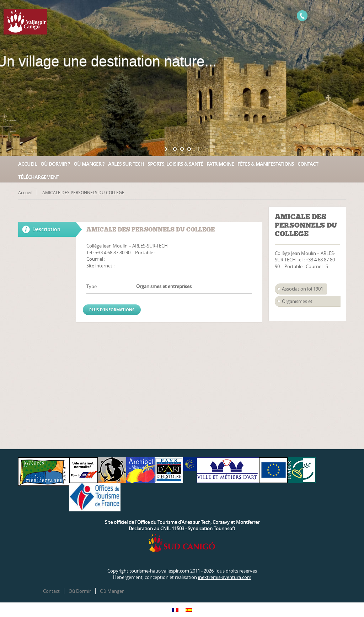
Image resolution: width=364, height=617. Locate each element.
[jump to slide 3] (189, 149)
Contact (308, 164)
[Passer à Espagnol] (189, 610)
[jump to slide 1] (175, 149)
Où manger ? (89, 164)
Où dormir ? (55, 164)
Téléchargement (39, 177)
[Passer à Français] (175, 610)
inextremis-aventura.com (225, 577)
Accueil (28, 164)
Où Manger (112, 591)
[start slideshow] (167, 149)
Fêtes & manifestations (266, 164)
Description (46, 229)
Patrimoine (220, 164)
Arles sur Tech (126, 164)
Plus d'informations (112, 310)
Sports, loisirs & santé (175, 164)
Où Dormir (80, 591)
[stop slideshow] (197, 149)
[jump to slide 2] (182, 149)
